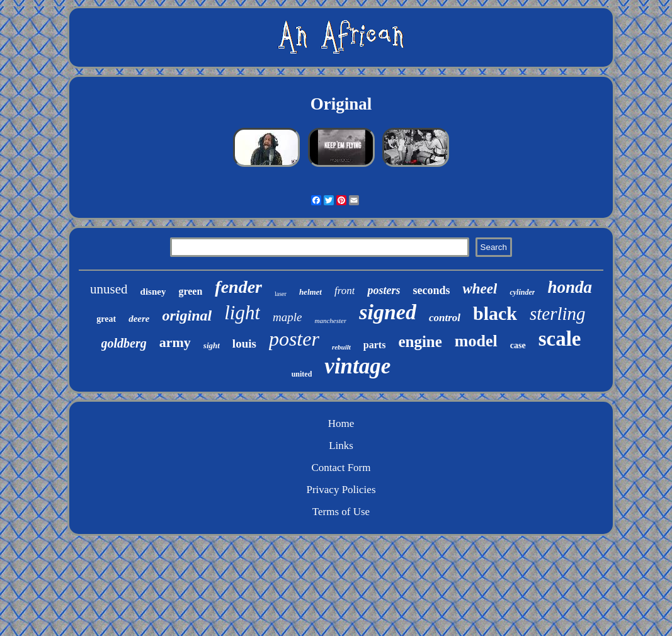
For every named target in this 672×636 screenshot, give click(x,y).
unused (109, 289)
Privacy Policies (341, 490)
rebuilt (341, 347)
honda (570, 287)
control (445, 318)
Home (341, 423)
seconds (431, 290)
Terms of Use (341, 512)
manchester (331, 321)
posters (384, 290)
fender (238, 287)
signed (388, 312)
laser (281, 294)
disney (153, 292)
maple (287, 317)
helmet (310, 292)
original (187, 315)
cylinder (522, 292)
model (476, 341)
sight (212, 345)
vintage (357, 366)
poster (294, 339)
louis (244, 344)
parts (375, 345)
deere (139, 319)
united (302, 374)
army (175, 342)
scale (560, 339)
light (242, 313)
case (518, 345)
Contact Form (341, 468)
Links (341, 446)
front (345, 291)
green (190, 291)
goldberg (124, 343)
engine (420, 342)
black (495, 313)
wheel (480, 289)
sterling (558, 314)
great (106, 319)
